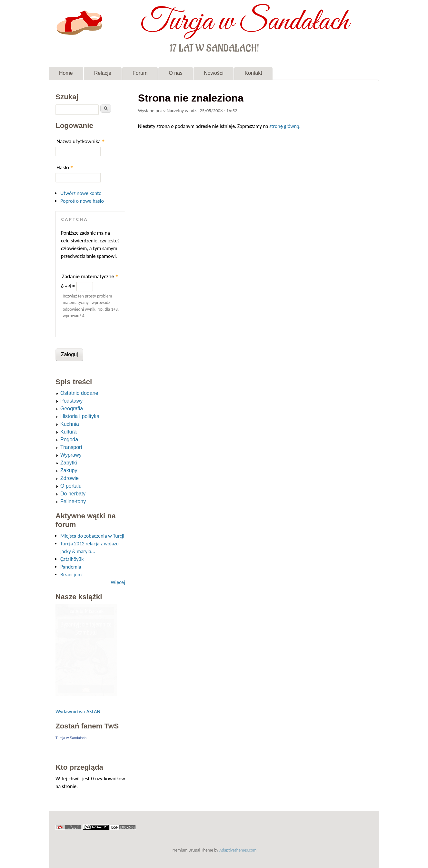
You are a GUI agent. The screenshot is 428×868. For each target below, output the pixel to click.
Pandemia (71, 567)
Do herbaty (73, 494)
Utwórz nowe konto (81, 193)
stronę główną (284, 126)
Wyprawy (71, 455)
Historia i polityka (80, 416)
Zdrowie (70, 478)
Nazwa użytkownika (80, 141)
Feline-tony (73, 501)
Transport (71, 447)
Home (66, 73)
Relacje (103, 73)
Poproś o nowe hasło (82, 201)
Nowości (214, 73)
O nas (176, 73)
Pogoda (69, 439)
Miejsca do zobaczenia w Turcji (92, 536)
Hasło (65, 167)
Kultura (69, 432)
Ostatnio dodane (79, 393)
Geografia (72, 409)
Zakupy (69, 470)
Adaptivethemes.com (238, 850)
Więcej (118, 582)
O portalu (71, 486)
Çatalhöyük (72, 559)
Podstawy (71, 401)
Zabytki (69, 463)
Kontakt (253, 73)
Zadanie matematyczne (90, 276)
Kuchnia (70, 424)
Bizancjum (71, 575)
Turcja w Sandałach (245, 22)
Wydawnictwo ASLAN (78, 712)
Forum (140, 73)
